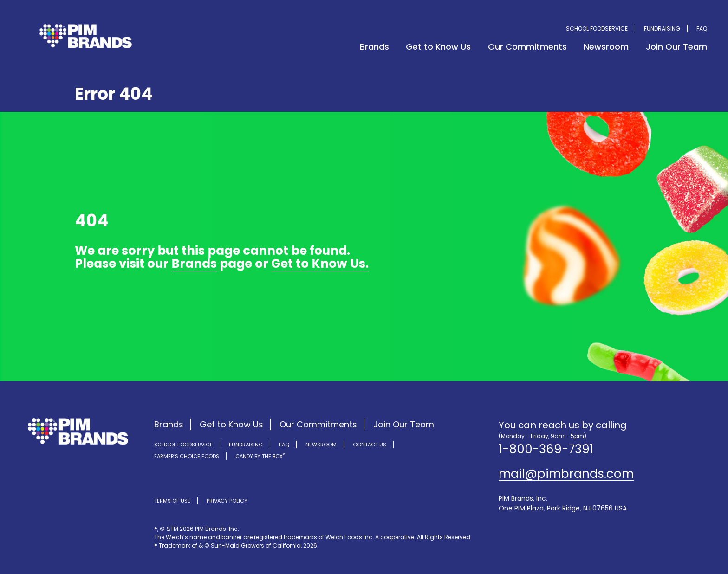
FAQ (702, 29)
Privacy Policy (227, 501)
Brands (374, 47)
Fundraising (662, 29)
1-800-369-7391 (546, 449)
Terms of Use (172, 501)
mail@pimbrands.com (566, 474)
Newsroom (606, 47)
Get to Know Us (438, 47)
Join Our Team (676, 47)
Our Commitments (527, 47)
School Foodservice (597, 29)
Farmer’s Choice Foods (187, 456)
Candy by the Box (260, 456)
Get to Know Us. (320, 265)
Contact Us (370, 445)
